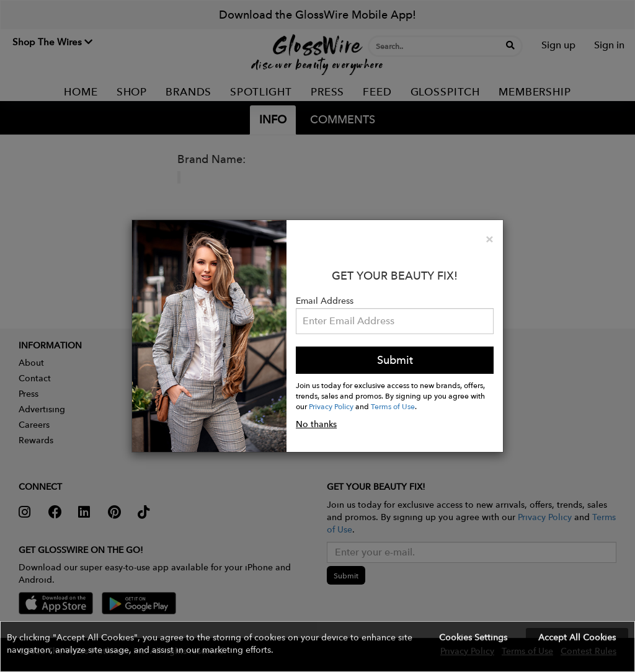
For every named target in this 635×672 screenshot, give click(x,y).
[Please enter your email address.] (395, 321)
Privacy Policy (331, 406)
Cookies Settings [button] (473, 637)
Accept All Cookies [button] (577, 637)
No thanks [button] (316, 424)
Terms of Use (393, 406)
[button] (317, 647)
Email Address (325, 301)
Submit (395, 360)
